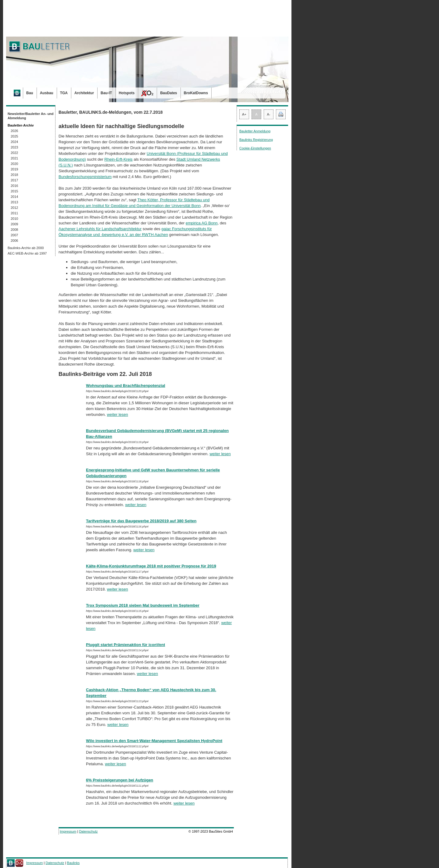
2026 (14, 131)
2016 (14, 186)
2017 (14, 180)
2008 (14, 230)
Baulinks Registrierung (256, 140)
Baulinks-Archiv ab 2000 (26, 248)
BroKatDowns (196, 93)
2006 (14, 241)
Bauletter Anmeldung (255, 131)
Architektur (84, 93)
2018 (14, 175)
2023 (14, 147)
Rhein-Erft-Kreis (118, 159)
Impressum (68, 831)
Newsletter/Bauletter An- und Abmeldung (31, 116)
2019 (14, 169)
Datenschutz (88, 831)
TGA (64, 93)
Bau (30, 93)
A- (269, 114)
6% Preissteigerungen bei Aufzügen (120, 780)
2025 (14, 136)
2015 (14, 191)
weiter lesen (118, 414)
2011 (14, 213)
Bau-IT (106, 93)
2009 (14, 224)
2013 (14, 202)
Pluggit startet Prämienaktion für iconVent (125, 645)
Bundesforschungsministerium (85, 177)
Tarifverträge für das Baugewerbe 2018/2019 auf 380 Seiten (141, 521)
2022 (14, 153)
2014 (14, 197)
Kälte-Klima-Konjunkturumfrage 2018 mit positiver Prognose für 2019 (151, 566)
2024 (14, 142)
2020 (14, 164)
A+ (244, 114)
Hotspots (127, 93)
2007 (14, 235)
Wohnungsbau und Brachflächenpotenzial (126, 386)
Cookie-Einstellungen (255, 148)
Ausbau (47, 93)
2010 (14, 219)
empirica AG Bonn (202, 223)
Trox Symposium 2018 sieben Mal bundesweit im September (143, 605)
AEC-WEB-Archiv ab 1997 (27, 253)
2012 (14, 208)
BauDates (168, 93)
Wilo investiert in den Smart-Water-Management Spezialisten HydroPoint (154, 741)
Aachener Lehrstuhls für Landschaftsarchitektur (100, 229)
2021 (14, 158)
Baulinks (73, 863)
